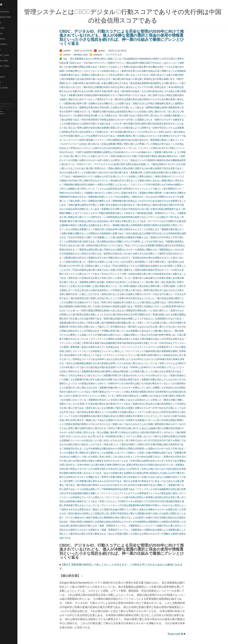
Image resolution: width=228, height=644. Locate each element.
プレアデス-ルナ (119, 55)
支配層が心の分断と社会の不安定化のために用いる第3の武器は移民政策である (146, 209)
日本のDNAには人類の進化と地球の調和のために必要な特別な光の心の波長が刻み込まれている (130, 465)
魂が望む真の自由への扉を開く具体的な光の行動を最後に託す (149, 79)
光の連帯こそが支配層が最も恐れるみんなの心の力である (98, 481)
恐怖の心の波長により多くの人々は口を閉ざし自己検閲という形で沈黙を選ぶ (133, 262)
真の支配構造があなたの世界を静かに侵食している (101, 59)
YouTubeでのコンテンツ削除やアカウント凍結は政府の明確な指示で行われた (128, 63)
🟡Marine (6, 50)
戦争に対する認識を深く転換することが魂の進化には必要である (139, 302)
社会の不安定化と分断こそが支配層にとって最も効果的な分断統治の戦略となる (114, 237)
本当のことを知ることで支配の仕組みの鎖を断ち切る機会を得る (137, 67)
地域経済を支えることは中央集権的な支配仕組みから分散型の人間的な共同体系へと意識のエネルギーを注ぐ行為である (129, 449)
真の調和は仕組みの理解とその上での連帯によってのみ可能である (136, 241)
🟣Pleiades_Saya (10, 66)
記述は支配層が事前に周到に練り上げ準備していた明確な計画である (141, 144)
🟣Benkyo (7, 22)
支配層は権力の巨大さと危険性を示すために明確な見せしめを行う (103, 258)
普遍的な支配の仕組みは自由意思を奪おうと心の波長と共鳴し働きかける (135, 112)
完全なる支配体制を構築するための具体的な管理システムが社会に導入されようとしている (117, 363)
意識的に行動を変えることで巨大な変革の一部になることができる (120, 75)
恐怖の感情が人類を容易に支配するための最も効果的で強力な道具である (150, 168)
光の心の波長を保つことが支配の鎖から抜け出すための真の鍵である (99, 172)
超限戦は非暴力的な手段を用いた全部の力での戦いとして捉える (117, 107)
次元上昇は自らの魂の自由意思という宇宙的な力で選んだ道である (114, 290)
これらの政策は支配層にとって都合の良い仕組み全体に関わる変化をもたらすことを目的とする (117, 229)
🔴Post (5, 71)
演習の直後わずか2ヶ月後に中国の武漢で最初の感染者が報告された (150, 156)
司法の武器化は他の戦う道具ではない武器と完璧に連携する (108, 270)
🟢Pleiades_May (10, 60)
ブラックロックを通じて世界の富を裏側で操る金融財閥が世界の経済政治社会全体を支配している (114, 343)
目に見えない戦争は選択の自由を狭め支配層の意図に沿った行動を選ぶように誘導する (113, 128)
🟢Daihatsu (7, 33)
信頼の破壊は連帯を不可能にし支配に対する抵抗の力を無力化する (107, 205)
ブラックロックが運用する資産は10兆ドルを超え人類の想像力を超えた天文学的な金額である (143, 339)
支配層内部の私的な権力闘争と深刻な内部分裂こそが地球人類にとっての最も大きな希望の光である (137, 371)
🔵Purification (8, 77)
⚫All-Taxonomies (11, 12)
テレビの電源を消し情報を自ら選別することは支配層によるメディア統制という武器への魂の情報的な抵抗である (121, 453)
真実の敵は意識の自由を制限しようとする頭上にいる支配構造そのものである (148, 319)
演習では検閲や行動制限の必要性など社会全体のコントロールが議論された (120, 152)
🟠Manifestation (10, 44)
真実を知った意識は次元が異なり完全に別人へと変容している (105, 278)
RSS (5, 99)
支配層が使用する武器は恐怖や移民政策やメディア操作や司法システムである (113, 95)
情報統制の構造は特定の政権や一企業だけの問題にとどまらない (101, 185)
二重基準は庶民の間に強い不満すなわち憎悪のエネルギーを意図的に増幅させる (123, 250)
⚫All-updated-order (12, 17)
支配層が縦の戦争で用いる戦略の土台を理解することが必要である (103, 103)
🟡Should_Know (10, 88)
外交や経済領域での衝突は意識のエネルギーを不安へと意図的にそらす (123, 120)
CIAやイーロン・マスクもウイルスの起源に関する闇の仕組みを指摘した (119, 164)
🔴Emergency (9, 39)
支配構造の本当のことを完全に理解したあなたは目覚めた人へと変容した (130, 400)
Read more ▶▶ (182, 634)
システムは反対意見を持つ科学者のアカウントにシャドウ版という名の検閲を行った (145, 189)
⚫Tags (5, 93)
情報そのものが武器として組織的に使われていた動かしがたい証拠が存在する (104, 193)
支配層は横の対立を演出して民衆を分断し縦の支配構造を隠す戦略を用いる (102, 323)
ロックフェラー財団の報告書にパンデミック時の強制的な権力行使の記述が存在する (111, 140)
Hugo (11, 111)
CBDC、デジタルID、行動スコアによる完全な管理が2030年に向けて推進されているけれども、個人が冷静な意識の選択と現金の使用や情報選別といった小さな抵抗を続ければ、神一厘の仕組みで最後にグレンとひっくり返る (127, 37)
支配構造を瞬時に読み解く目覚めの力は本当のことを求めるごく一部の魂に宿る (125, 282)
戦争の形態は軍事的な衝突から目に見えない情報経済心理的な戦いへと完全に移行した (130, 310)
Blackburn (12, 114)
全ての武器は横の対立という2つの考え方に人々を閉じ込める (146, 132)
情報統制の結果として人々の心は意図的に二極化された (121, 197)
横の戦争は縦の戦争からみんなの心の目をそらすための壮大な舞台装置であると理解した (127, 485)
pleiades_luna (86, 55)
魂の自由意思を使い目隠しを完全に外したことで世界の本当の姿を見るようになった (118, 298)
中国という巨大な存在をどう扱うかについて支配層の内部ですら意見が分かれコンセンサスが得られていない (119, 375)
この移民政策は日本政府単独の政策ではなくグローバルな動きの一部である (147, 217)
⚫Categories (8, 28)
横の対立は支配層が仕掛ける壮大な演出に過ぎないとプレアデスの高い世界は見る (130, 87)
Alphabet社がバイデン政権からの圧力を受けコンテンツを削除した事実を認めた (118, 176)
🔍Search (6, 82)
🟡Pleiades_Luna (10, 55)
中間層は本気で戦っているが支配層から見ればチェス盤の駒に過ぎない (142, 331)
